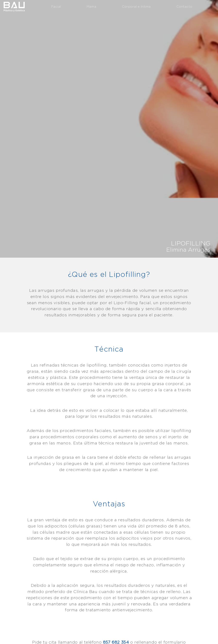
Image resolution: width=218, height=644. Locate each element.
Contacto (184, 7)
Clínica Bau (14, 6)
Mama (91, 7)
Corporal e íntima (136, 7)
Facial (56, 7)
